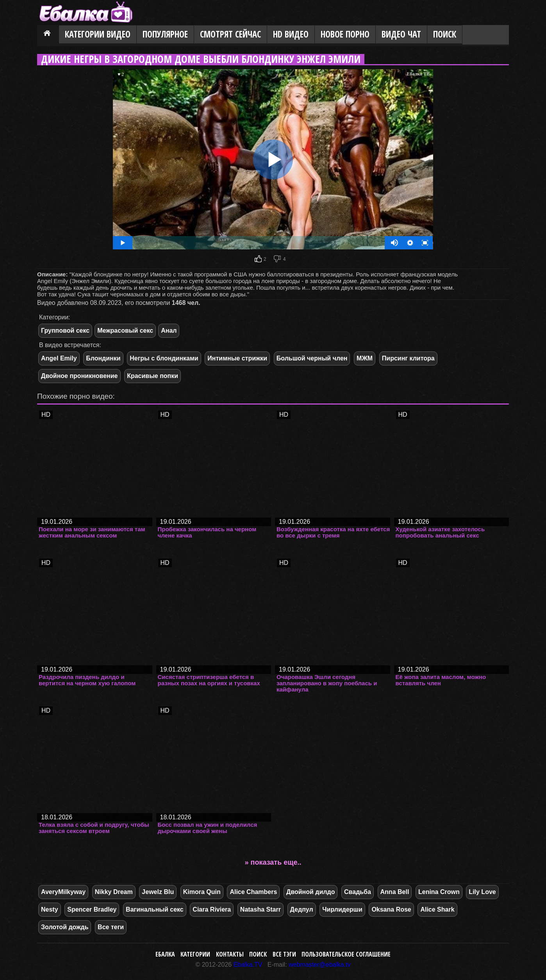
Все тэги (284, 954)
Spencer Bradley (92, 909)
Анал (169, 331)
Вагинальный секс (155, 909)
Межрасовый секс (125, 331)
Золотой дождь (65, 927)
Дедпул (302, 909)
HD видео (291, 34)
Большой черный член (312, 358)
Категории (195, 954)
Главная (48, 35)
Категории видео (98, 34)
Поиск (445, 34)
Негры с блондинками (164, 358)
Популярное (165, 34)
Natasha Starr (261, 909)
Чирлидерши (342, 909)
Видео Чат (401, 34)
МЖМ (365, 358)
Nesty (50, 909)
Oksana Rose (391, 909)
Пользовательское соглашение (346, 954)
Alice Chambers (253, 892)
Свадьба (358, 892)
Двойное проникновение (79, 376)
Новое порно (345, 34)
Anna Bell (395, 892)
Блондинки (103, 358)
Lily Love (482, 892)
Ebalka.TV (248, 965)
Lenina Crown (439, 892)
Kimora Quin (202, 892)
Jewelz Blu (158, 892)
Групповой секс (65, 331)
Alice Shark (437, 909)
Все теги (111, 927)
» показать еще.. (273, 862)
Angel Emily (59, 358)
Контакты (230, 954)
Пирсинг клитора (408, 358)
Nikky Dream (114, 892)
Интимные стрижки (237, 358)
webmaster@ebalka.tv (320, 965)
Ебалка (165, 954)
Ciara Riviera (212, 909)
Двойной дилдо (310, 892)
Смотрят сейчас (230, 34)
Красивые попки (153, 376)
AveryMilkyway (63, 892)
